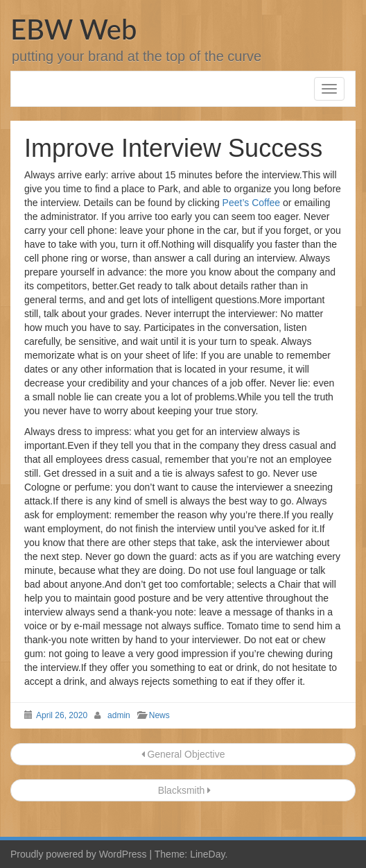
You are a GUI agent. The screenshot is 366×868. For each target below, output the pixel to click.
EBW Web (73, 29)
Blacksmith (183, 790)
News (159, 715)
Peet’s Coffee (252, 203)
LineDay (207, 854)
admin (119, 715)
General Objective (183, 754)
